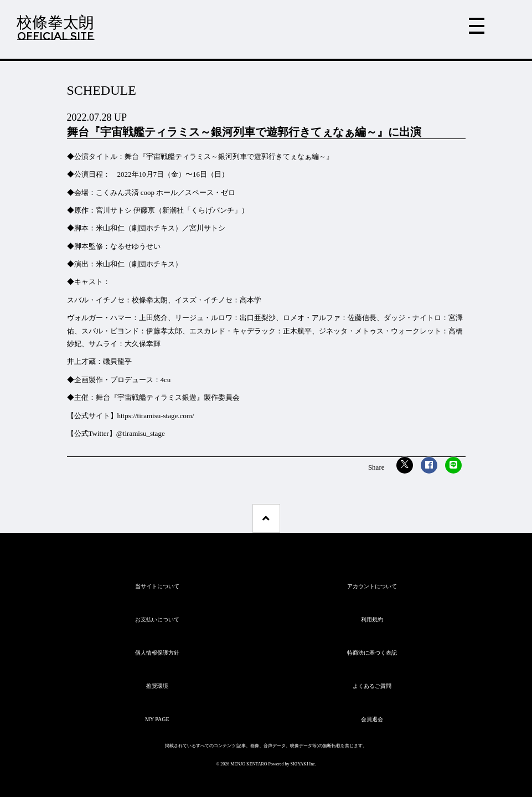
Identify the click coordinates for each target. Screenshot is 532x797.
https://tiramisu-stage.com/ (157, 416)
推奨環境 (157, 686)
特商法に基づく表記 (372, 653)
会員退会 (372, 719)
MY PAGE (157, 719)
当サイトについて (157, 586)
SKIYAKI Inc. (303, 764)
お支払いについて (157, 619)
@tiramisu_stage (141, 433)
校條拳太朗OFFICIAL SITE (55, 28)
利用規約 (372, 619)
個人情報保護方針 (157, 653)
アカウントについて (372, 586)
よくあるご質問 (372, 686)
